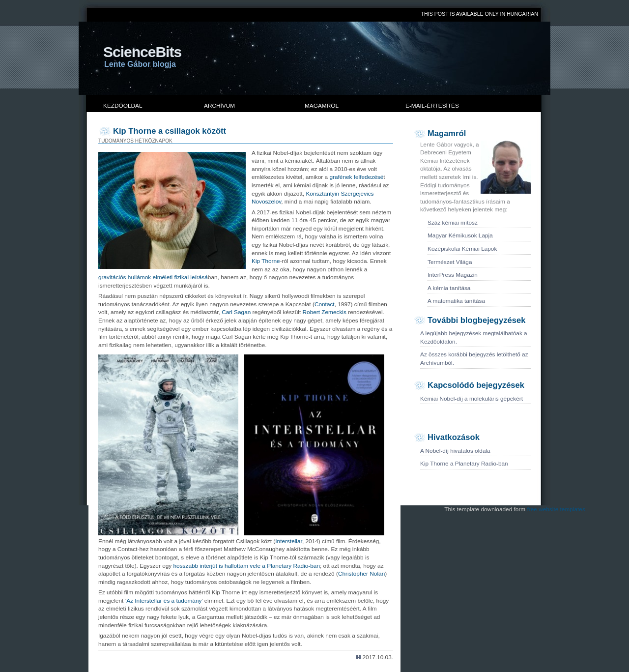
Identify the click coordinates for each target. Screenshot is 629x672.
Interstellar (289, 541)
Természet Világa (450, 262)
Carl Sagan (236, 312)
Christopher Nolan (361, 574)
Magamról (322, 106)
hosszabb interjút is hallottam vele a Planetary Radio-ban (247, 566)
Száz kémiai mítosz (453, 223)
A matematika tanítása (456, 301)
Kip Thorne (266, 261)
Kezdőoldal (123, 106)
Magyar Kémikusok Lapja (460, 235)
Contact (325, 304)
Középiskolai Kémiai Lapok (462, 249)
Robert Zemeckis (325, 312)
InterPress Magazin (453, 275)
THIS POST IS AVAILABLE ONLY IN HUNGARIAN (480, 14)
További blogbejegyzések (476, 320)
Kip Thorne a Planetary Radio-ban (464, 464)
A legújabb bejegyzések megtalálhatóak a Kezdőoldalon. (474, 337)
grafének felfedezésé (356, 177)
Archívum (219, 106)
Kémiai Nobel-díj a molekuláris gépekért (472, 399)
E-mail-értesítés (432, 106)
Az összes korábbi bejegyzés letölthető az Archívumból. (474, 359)
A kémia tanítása (449, 288)
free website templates (556, 509)
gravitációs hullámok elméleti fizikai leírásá (153, 277)
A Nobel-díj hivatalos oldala (455, 451)
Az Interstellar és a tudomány (164, 601)
